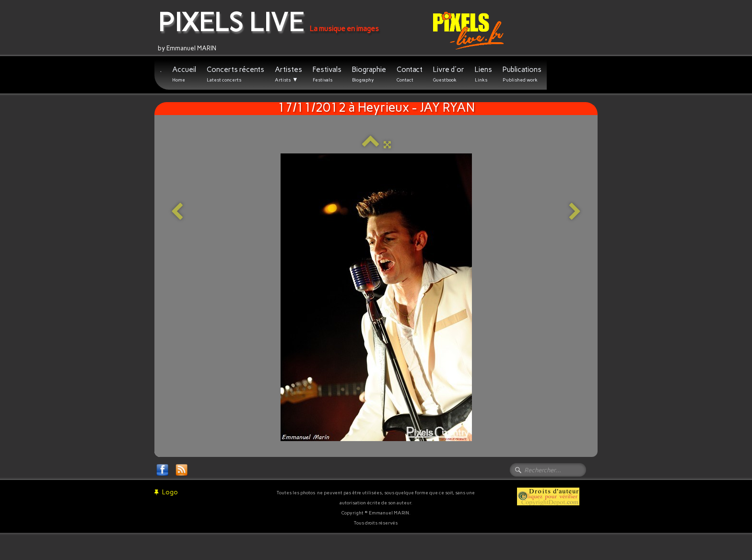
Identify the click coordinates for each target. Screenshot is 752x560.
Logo (166, 492)
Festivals (327, 74)
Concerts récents (235, 74)
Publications (522, 74)
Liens (483, 74)
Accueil (184, 74)
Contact (410, 74)
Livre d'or (449, 74)
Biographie (369, 74)
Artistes (288, 74)
